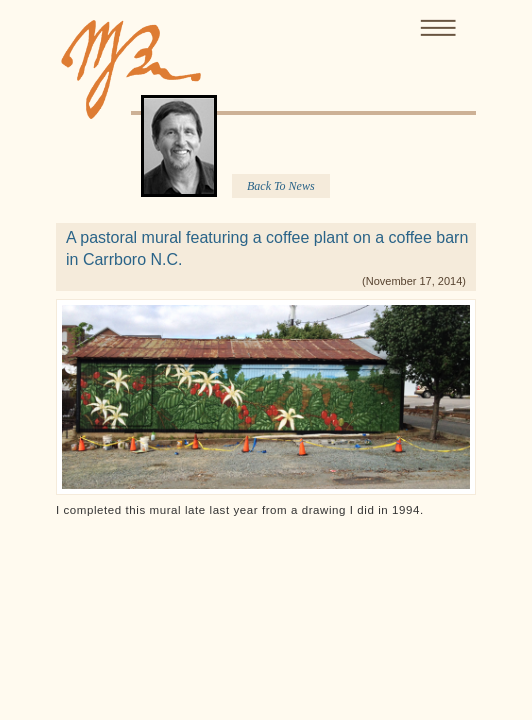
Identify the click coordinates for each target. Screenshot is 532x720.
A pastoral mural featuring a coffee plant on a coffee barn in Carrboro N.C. (267, 248)
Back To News (281, 186)
